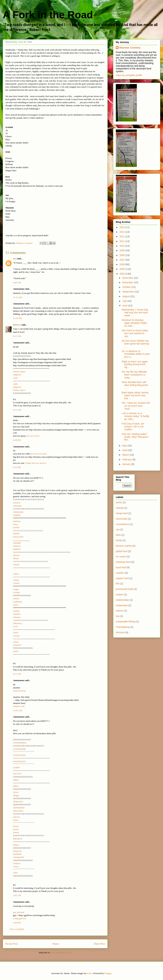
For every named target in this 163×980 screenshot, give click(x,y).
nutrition (120, 573)
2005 (123, 269)
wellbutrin (18, 602)
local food (121, 567)
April (125, 450)
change (120, 508)
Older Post (99, 944)
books (119, 502)
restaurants (122, 605)
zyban (16, 642)
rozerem (17, 503)
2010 (123, 246)
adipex (16, 780)
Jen (15, 259)
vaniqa (16, 580)
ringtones (17, 375)
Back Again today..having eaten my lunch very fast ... (135, 395)
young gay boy (20, 918)
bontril (16, 832)
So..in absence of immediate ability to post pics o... (136, 354)
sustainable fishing (126, 622)
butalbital (17, 854)
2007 (123, 260)
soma (15, 524)
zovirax (16, 636)
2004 (123, 274)
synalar (16, 527)
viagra (16, 589)
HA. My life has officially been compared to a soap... (134, 375)
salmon (120, 611)
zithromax (18, 623)
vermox (16, 583)
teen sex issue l (33, 436)
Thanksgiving (123, 627)
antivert (16, 817)
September (128, 292)
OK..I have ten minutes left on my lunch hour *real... (136, 406)
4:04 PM (17, 923)
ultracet (16, 555)
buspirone (17, 851)
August (126, 296)
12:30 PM (17, 318)
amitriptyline (19, 808)
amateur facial (19, 691)
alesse (16, 792)
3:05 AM (17, 895)
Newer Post (12, 944)
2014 (123, 227)
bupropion (18, 839)
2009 (123, 250)
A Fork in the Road (48, 15)
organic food (122, 578)
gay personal (19, 912)
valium (16, 564)
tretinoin (17, 546)
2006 (123, 264)
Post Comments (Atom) (61, 953)
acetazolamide (19, 749)
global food (122, 551)
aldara (16, 786)
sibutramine (18, 512)
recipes (120, 594)
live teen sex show (39, 454)
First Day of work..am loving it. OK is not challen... (133, 427)
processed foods (125, 589)
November (128, 282)
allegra (16, 795)
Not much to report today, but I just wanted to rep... (135, 333)
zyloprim (17, 645)
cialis (15, 378)
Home (56, 944)
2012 (123, 236)
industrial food (123, 562)
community (122, 519)
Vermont (120, 632)
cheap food (122, 513)
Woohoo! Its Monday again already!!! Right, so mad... (135, 323)
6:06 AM (17, 283)
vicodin (16, 592)
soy (118, 616)
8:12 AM (17, 410)
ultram (16, 558)
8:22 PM (17, 467)
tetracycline (18, 537)
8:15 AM (17, 336)
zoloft (16, 632)
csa (118, 529)
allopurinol (18, 801)
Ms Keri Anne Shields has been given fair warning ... (135, 344)
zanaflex (17, 614)
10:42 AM (18, 710)
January (127, 464)
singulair (17, 515)
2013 (123, 232)
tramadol (17, 543)
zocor (16, 626)
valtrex (16, 574)
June (125, 306)
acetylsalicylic (19, 761)
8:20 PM (17, 440)
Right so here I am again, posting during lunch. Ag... (135, 364)
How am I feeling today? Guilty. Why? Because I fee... (135, 437)
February (127, 460)
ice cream (121, 557)
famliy (119, 540)
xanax (16, 605)
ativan (16, 820)
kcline (90, 973)
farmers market (124, 546)
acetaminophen (20, 743)
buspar (16, 845)
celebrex (17, 863)
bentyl (16, 826)
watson (16, 598)
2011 (123, 241)
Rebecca (17, 325)
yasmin (16, 611)
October (127, 287)
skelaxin (17, 521)
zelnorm (17, 617)
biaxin (16, 829)
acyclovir (17, 774)
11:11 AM (17, 297)
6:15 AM (17, 674)
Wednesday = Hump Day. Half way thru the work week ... (135, 313)
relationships (123, 600)
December (128, 278)
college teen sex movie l (36, 463)
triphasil (17, 549)
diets (118, 535)
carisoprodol (19, 857)
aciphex (16, 767)
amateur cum (19, 706)
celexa (16, 866)
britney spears (19, 371)
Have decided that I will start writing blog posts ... (135, 385)
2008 (123, 255)
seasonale (17, 506)
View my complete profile (129, 75)
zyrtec (16, 651)
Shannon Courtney (130, 48)
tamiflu (16, 533)
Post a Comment (17, 929)
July (125, 301)
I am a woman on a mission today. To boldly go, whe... (135, 416)
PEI (118, 584)
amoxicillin (18, 811)
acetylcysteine (19, 755)
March (126, 455)
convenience (123, 524)
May (125, 446)
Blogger (108, 973)
